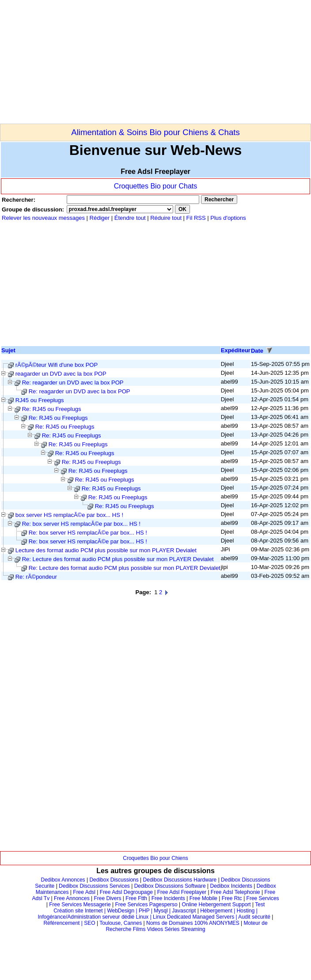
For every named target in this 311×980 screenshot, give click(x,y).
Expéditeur (236, 350)
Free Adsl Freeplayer (182, 892)
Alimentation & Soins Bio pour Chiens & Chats (155, 132)
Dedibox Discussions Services (94, 886)
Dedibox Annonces (63, 880)
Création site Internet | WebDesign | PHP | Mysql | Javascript (125, 911)
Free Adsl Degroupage (126, 892)
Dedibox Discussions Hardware (180, 880)
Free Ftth (136, 898)
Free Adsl (84, 892)
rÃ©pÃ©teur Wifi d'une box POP (57, 365)
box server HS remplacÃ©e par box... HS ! (69, 515)
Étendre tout (130, 218)
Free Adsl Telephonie (235, 892)
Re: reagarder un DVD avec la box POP (73, 383)
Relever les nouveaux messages (43, 218)
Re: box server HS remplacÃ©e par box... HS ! (81, 524)
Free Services (263, 898)
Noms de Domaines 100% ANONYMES (193, 923)
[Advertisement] (103, 62)
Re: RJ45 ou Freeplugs (52, 409)
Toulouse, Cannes (121, 923)
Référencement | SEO (70, 923)
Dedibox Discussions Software (170, 886)
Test (260, 905)
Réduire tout (166, 218)
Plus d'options (228, 218)
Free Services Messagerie (80, 905)
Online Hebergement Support (216, 905)
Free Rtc (232, 898)
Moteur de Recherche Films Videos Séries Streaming (186, 926)
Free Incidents (168, 898)
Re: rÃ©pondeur (36, 577)
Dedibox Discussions (114, 880)
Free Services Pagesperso (146, 905)
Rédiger (100, 218)
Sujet (8, 350)
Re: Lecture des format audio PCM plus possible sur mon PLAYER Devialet (118, 559)
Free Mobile (203, 898)
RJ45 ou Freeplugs (40, 400)
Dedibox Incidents (231, 886)
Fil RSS (197, 218)
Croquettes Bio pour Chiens (155, 858)
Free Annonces (72, 898)
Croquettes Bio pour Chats (156, 186)
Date (257, 351)
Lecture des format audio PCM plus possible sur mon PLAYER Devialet (106, 550)
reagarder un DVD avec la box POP (61, 374)
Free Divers (107, 898)
